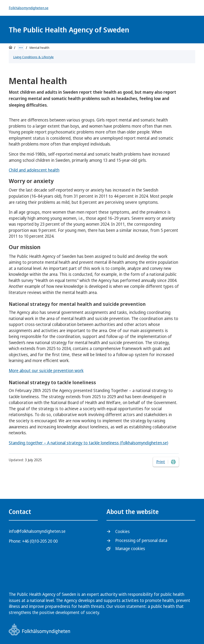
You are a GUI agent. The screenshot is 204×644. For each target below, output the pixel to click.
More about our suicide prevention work (46, 371)
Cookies (122, 531)
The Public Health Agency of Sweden (69, 30)
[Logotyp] (165, 30)
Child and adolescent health (34, 170)
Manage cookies (130, 549)
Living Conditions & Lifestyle (33, 57)
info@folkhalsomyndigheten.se (37, 531)
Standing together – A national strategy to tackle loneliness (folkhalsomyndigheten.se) (88, 443)
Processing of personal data (141, 540)
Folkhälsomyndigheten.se (29, 8)
